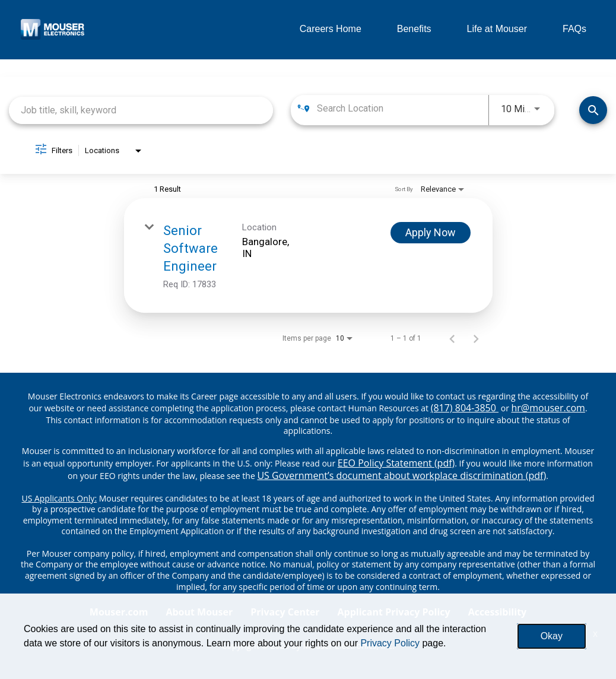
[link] (308, 256)
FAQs (574, 29)
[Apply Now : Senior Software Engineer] (431, 233)
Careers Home (331, 29)
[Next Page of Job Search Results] (476, 338)
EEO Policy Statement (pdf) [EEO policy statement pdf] (396, 463)
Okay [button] (552, 636)
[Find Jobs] (593, 110)
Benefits (414, 29)
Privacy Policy (390, 643)
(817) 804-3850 (465, 408)
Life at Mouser (497, 29)
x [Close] (595, 634)
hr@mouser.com (548, 408)
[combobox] (141, 110)
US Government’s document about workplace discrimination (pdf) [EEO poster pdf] (401, 475)
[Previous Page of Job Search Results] (452, 338)
